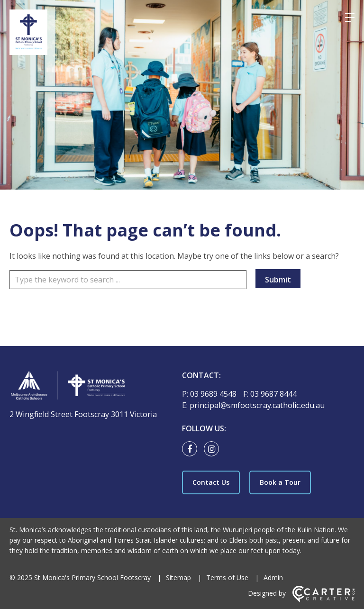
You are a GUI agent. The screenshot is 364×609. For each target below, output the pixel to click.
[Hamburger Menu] (350, 18)
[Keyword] (128, 280)
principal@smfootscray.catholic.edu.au (257, 405)
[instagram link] (214, 449)
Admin (273, 577)
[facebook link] (192, 449)
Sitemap (178, 577)
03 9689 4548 (214, 394)
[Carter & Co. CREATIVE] (323, 600)
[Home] (90, 387)
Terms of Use (227, 577)
